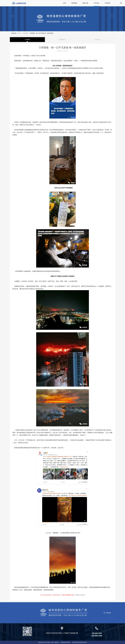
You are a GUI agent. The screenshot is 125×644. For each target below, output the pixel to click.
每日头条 (98, 40)
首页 (19, 33)
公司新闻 (25, 33)
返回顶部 (108, 613)
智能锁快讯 (62, 40)
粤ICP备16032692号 (65, 642)
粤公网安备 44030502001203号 (80, 642)
